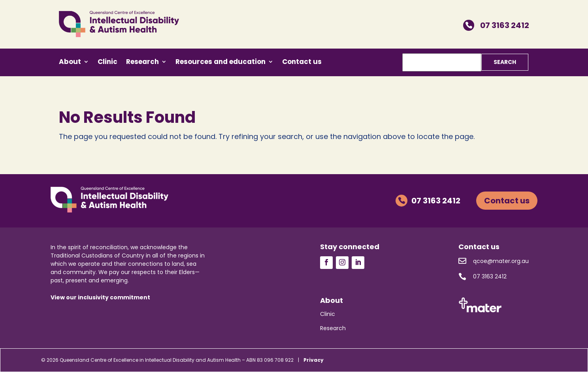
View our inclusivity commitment (100, 297)
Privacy (314, 360)
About (70, 63)
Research (142, 63)
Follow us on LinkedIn (358, 263)
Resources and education (220, 63)
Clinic (107, 63)
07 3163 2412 (496, 25)
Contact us (302, 63)
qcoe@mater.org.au (494, 261)
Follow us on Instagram (342, 263)
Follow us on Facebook (326, 263)
